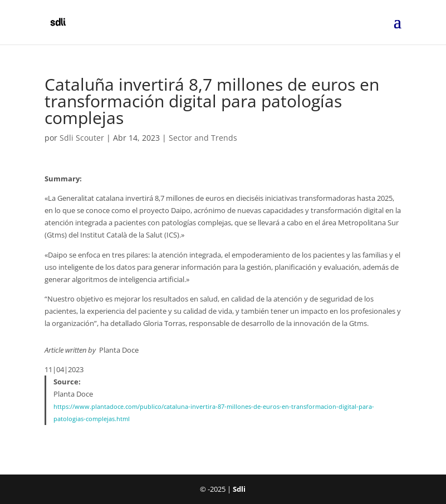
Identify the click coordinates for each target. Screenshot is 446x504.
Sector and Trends (203, 138)
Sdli (239, 489)
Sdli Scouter (82, 138)
